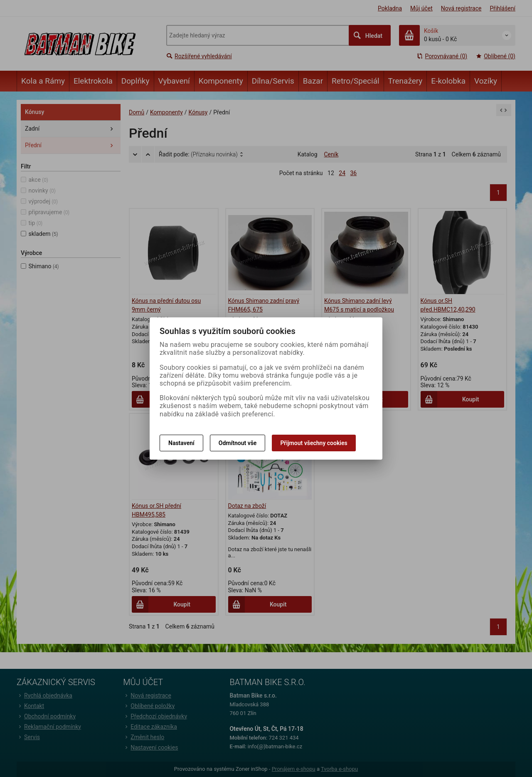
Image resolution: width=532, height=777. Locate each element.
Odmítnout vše (238, 443)
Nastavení (181, 443)
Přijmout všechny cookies (314, 443)
